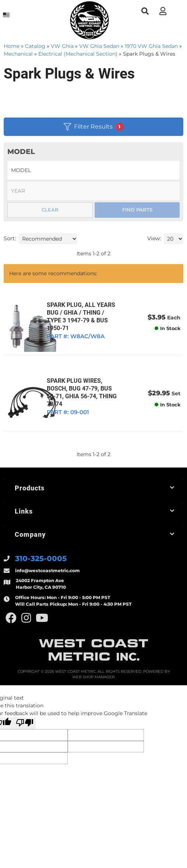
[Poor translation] (25, 732)
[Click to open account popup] (163, 11)
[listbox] (93, 170)
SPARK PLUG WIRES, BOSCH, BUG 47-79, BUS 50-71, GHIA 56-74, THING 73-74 (89, 401)
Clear (50, 210)
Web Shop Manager (93, 686)
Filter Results (94, 127)
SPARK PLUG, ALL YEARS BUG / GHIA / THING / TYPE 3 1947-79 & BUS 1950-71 (92, 320)
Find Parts (137, 210)
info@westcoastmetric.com (47, 580)
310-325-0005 (41, 568)
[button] (145, 11)
